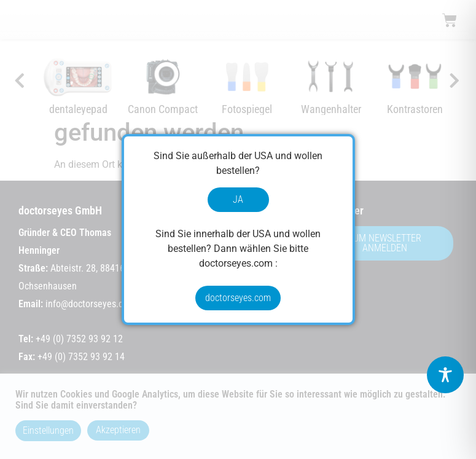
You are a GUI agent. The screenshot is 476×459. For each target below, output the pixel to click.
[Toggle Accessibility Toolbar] (445, 375)
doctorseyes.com (238, 298)
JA (238, 199)
